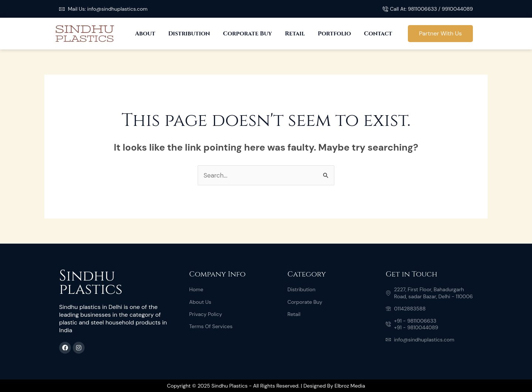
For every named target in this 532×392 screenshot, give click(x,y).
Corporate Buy (248, 34)
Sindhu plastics (91, 283)
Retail (295, 34)
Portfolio (334, 34)
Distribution (189, 34)
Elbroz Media (350, 386)
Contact (378, 34)
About (145, 34)
